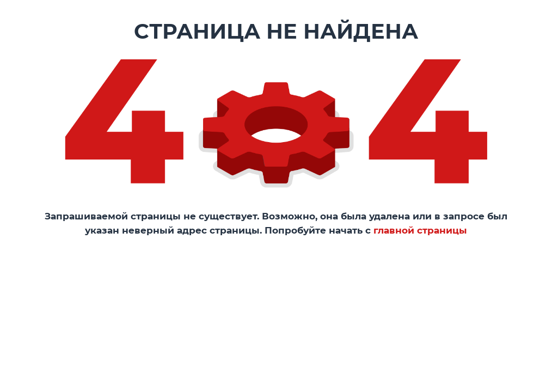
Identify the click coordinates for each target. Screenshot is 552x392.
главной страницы (420, 230)
